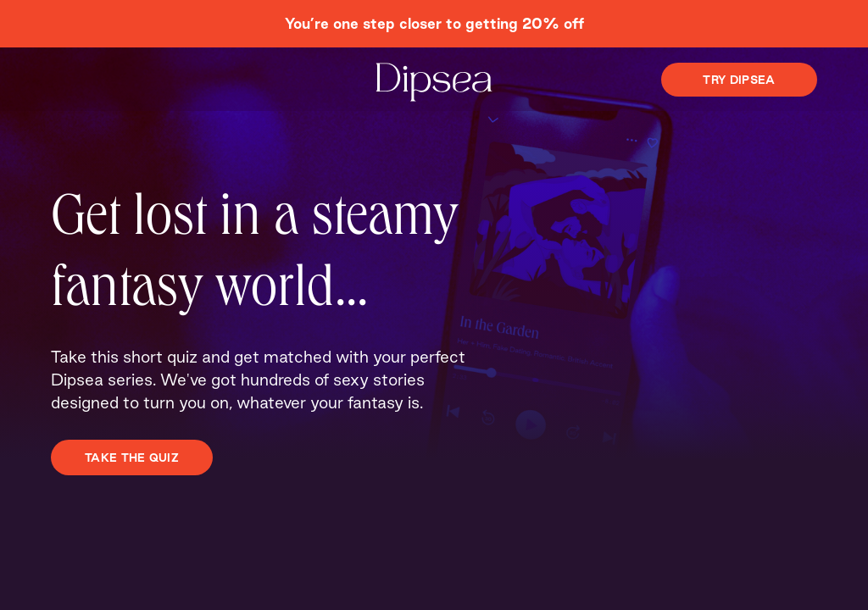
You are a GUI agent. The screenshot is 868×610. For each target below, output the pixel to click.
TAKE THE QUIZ (132, 457)
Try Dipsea (739, 80)
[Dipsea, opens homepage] (434, 83)
